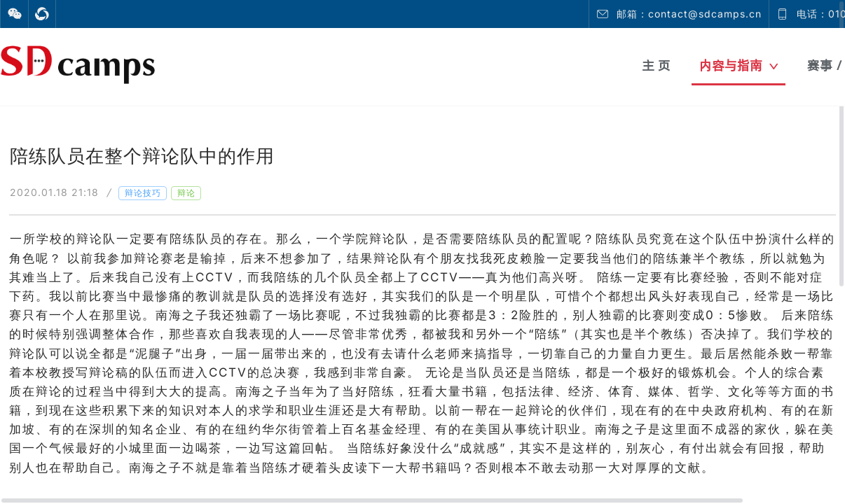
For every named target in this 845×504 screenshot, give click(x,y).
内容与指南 (739, 65)
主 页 (656, 65)
